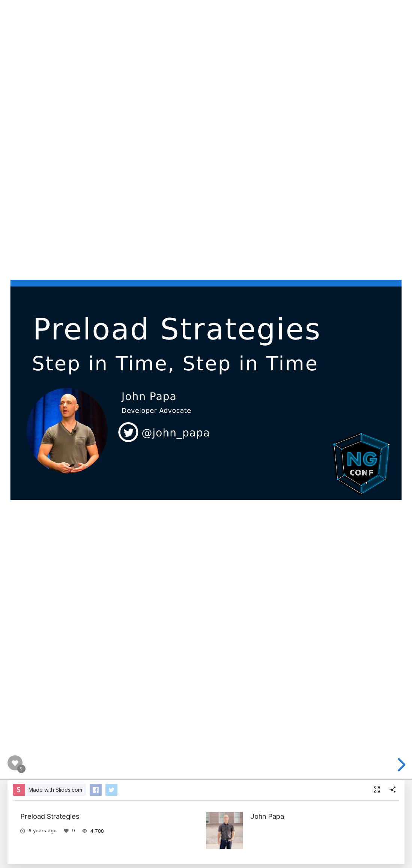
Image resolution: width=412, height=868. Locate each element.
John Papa (267, 816)
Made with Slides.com (55, 790)
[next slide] (400, 765)
